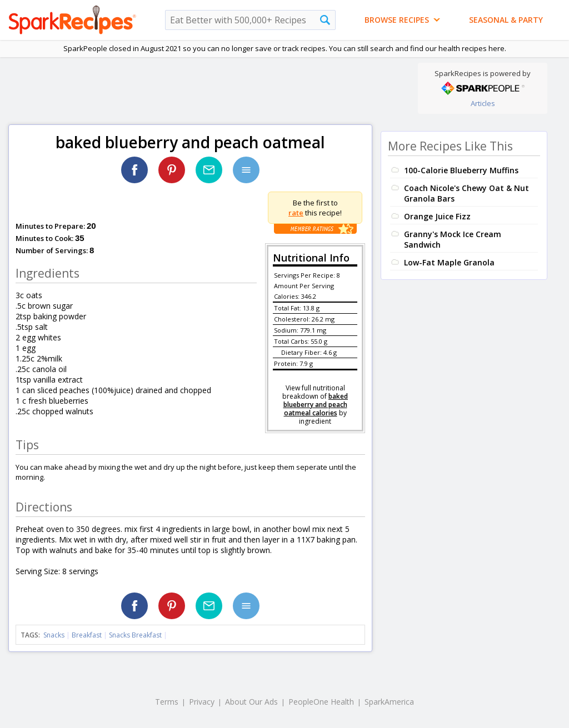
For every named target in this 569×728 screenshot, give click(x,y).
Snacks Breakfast (135, 635)
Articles (483, 103)
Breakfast (87, 635)
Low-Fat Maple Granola (449, 262)
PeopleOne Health (321, 702)
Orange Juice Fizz (437, 216)
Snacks (54, 635)
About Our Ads (251, 702)
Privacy (202, 702)
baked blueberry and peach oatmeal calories (316, 405)
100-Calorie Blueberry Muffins (461, 170)
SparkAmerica (389, 702)
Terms (167, 702)
